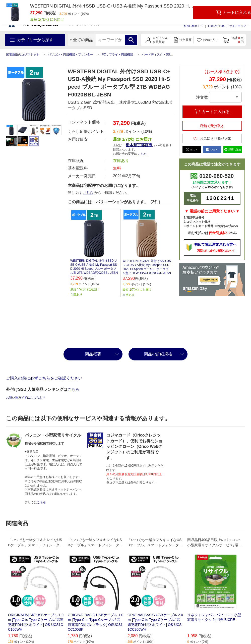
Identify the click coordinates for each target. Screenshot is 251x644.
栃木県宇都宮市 (139, 145)
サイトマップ (238, 26)
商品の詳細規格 (158, 354)
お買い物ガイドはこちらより (26, 398)
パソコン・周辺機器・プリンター (71, 55)
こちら (142, 154)
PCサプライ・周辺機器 (117, 55)
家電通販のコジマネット (23, 55)
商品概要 (93, 354)
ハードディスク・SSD (157, 55)
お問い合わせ (216, 26)
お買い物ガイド (193, 26)
